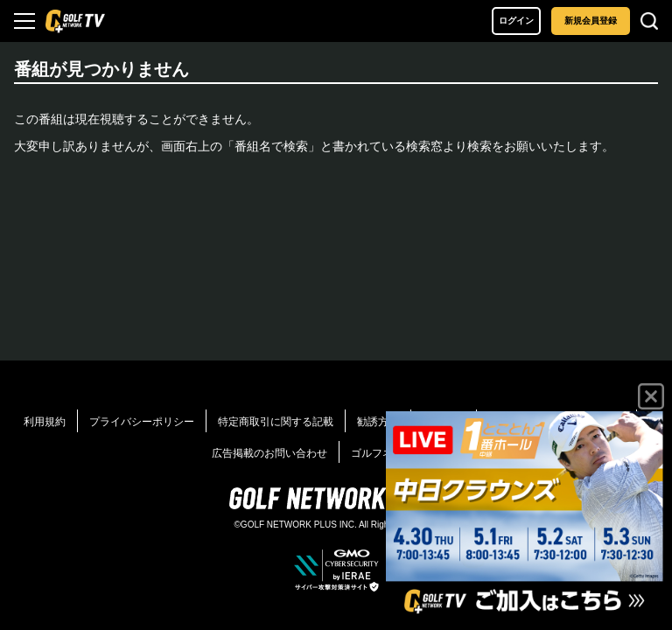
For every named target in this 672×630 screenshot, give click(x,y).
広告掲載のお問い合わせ (269, 453)
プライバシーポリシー (142, 422)
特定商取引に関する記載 (276, 422)
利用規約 (45, 422)
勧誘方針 (378, 422)
